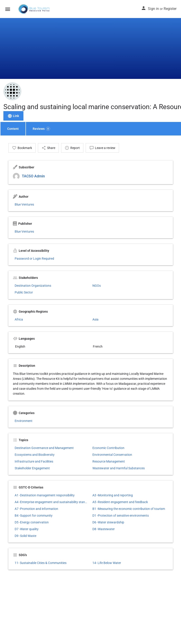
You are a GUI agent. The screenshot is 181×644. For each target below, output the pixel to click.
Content (13, 129)
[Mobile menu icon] (8, 9)
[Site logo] (34, 9)
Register (170, 9)
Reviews (41, 129)
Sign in (153, 9)
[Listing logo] (12, 91)
